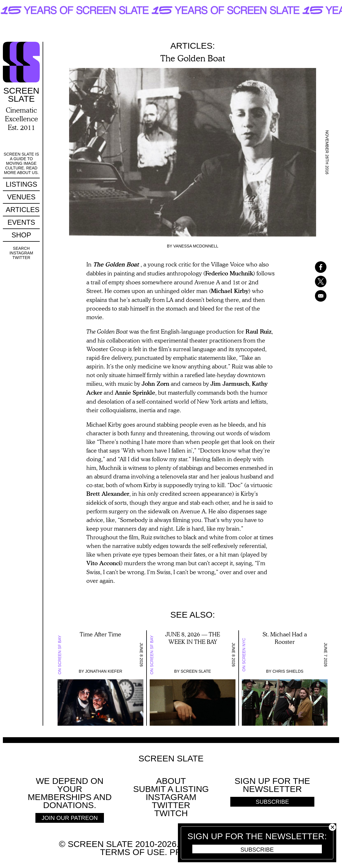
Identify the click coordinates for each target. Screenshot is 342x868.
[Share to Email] (313, 296)
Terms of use (132, 852)
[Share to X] (313, 281)
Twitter (21, 258)
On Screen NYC (244, 655)
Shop (21, 235)
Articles (23, 210)
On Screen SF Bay (60, 655)
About (171, 781)
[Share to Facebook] (313, 267)
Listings (21, 184)
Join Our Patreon (70, 818)
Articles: (193, 46)
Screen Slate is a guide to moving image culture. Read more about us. (21, 163)
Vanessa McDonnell (196, 246)
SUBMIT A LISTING (171, 789)
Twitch (171, 813)
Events (21, 222)
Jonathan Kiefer (104, 671)
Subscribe (257, 850)
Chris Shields (288, 671)
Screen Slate (196, 671)
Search (21, 248)
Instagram (21, 253)
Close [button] (332, 827)
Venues (21, 197)
